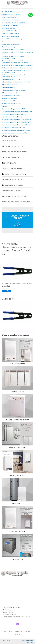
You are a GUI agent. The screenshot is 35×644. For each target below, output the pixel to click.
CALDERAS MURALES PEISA (13, 146)
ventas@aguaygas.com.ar (10, 614)
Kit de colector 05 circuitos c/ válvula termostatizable (17, 68)
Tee (3, 42)
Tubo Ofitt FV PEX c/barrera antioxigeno (14, 12)
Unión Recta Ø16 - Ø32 (9, 17)
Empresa (11, 632)
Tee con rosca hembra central (11, 44)
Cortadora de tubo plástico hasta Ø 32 (13, 109)
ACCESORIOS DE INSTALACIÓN (15, 174)
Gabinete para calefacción (10, 98)
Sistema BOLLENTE (18, 504)
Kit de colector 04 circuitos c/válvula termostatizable (17, 65)
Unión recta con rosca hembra (11, 20)
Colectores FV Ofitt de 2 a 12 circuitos (13, 50)
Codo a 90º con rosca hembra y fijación (13, 39)
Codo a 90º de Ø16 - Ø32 (10, 31)
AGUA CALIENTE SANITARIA (13, 185)
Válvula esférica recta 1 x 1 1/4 (11, 79)
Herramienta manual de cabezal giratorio (14, 114)
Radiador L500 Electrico (18, 392)
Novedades (27, 632)
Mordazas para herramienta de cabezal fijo (14, 133)
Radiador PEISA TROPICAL (18, 448)
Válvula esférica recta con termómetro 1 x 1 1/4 (16, 82)
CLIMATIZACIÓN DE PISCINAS (14, 180)
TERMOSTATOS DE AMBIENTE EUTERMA (18, 202)
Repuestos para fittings (9, 47)
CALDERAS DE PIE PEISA (12, 157)
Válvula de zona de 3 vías (9, 85)
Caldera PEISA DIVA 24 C (18, 364)
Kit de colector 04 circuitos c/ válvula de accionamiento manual (14, 71)
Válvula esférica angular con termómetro (14, 90)
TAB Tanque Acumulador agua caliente (17, 420)
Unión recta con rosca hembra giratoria (13, 23)
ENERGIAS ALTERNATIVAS (13, 191)
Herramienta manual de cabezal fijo (12, 117)
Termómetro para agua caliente (11, 95)
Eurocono (5, 106)
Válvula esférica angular (9, 87)
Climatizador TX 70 (17, 560)
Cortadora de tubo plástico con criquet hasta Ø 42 (17, 112)
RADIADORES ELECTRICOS (13, 169)
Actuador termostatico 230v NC (11, 104)
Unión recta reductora (8, 28)
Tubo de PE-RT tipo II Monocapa (11, 15)
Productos (19, 632)
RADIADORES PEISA (10, 141)
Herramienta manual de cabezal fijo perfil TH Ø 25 (17, 122)
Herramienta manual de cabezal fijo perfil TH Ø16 (16, 120)
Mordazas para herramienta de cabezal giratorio (16, 130)
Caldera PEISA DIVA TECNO (17, 476)
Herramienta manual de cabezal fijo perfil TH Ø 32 (17, 125)
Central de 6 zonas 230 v (9, 101)
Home (5, 632)
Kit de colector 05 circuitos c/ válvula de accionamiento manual (14, 76)
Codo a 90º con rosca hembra (11, 33)
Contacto (17, 635)
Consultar (6, 291)
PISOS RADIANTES (10, 163)
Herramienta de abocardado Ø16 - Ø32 (14, 128)
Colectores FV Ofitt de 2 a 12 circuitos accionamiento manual (13, 57)
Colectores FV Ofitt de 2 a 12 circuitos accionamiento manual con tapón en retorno (15, 62)
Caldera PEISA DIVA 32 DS (17, 532)
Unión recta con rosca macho (10, 25)
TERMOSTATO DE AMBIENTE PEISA (16, 152)
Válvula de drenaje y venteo (10, 93)
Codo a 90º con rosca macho (10, 36)
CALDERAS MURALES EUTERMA (15, 196)
